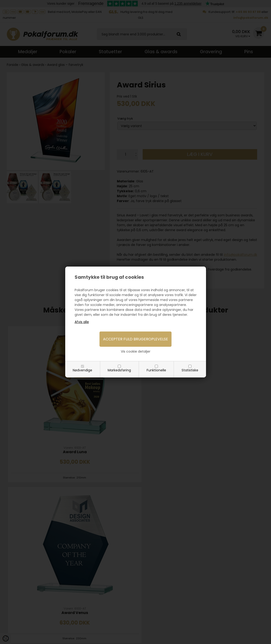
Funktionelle (156, 370)
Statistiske (190, 370)
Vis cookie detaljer (136, 351)
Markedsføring (119, 370)
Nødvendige (82, 370)
